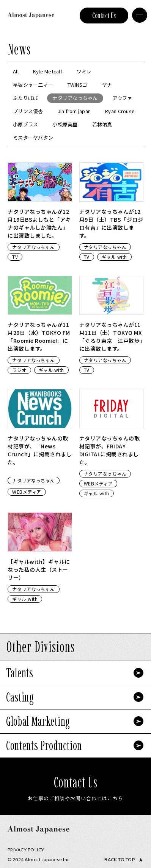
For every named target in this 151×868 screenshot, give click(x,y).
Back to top (120, 860)
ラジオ (19, 370)
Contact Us (104, 16)
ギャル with (114, 257)
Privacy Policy (26, 850)
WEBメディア (27, 492)
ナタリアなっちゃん (34, 247)
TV (15, 257)
